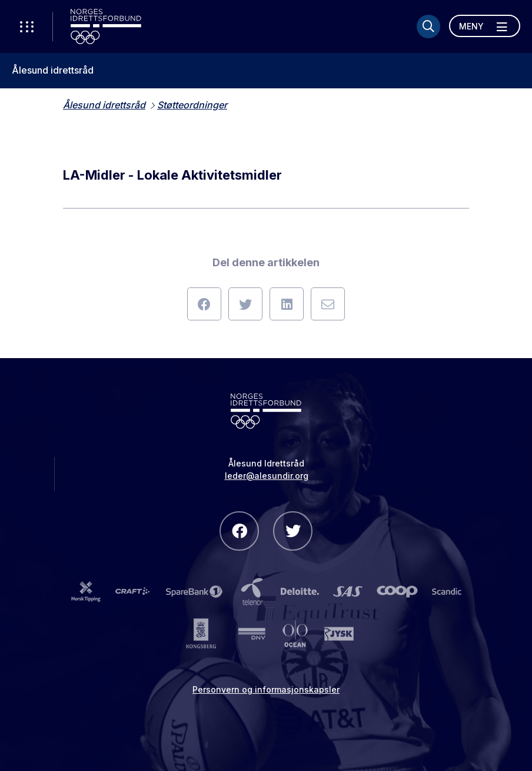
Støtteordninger (192, 105)
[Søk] (428, 27)
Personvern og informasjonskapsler (266, 689)
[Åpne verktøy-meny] (26, 27)
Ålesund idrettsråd (53, 70)
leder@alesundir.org (267, 476)
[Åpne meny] (485, 26)
